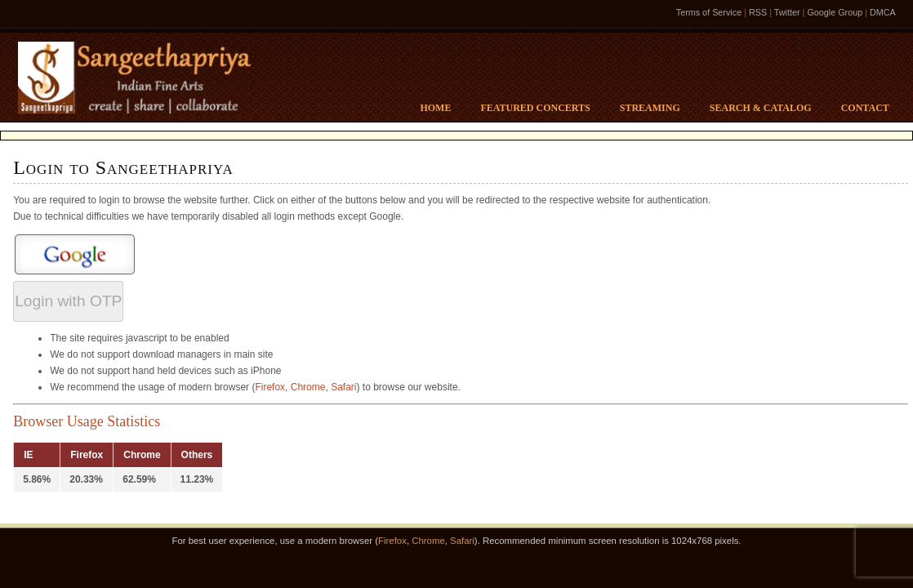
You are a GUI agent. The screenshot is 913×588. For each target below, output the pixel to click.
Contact (865, 108)
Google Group (835, 12)
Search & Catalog (761, 108)
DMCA (883, 12)
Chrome (308, 387)
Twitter (787, 12)
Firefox (270, 387)
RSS (758, 12)
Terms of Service (709, 12)
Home (435, 108)
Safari (343, 387)
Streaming (650, 108)
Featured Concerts (535, 108)
